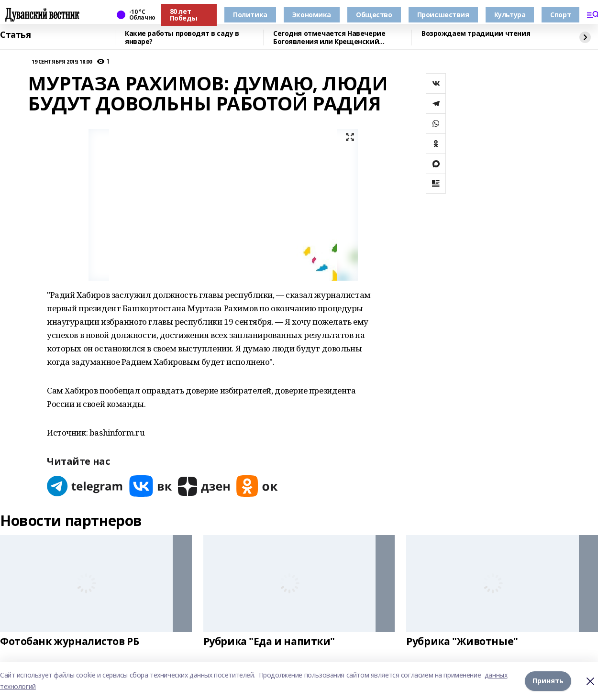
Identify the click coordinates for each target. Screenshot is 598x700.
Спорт (560, 15)
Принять (548, 681)
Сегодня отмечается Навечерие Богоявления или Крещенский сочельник (329, 38)
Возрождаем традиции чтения (476, 34)
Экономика (312, 15)
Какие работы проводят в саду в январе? (182, 38)
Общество (374, 15)
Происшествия (443, 15)
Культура (510, 15)
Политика (250, 15)
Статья (15, 35)
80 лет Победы (183, 15)
